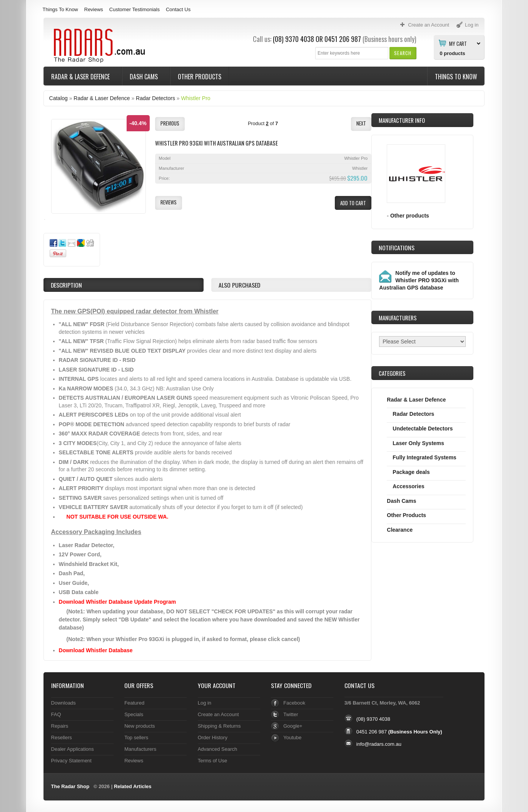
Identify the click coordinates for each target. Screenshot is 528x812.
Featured (134, 703)
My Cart (458, 43)
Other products (410, 216)
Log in (205, 703)
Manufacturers (140, 749)
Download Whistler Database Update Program (118, 602)
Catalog (58, 98)
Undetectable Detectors (423, 429)
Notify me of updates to (419, 280)
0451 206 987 (343, 39)
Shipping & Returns (219, 726)
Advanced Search (218, 749)
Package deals (411, 472)
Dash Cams (145, 77)
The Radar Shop (70, 786)
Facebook (294, 703)
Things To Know (60, 9)
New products (140, 726)
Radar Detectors (155, 98)
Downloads (63, 703)
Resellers (62, 737)
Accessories (408, 486)
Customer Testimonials (135, 9)
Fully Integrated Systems (424, 457)
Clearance (400, 530)
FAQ (56, 714)
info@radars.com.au (379, 744)
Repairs (60, 726)
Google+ (293, 726)
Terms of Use (212, 761)
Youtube (292, 737)
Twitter (291, 714)
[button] (403, 53)
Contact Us (178, 9)
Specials (134, 714)
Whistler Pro (195, 98)
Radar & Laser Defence (81, 77)
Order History (213, 737)
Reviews (94, 9)
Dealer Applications (73, 749)
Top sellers (136, 737)
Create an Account (218, 714)
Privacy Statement (71, 761)
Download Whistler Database (96, 650)
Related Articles (133, 786)
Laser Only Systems (418, 443)
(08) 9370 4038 (293, 39)
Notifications (397, 248)
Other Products (200, 77)
